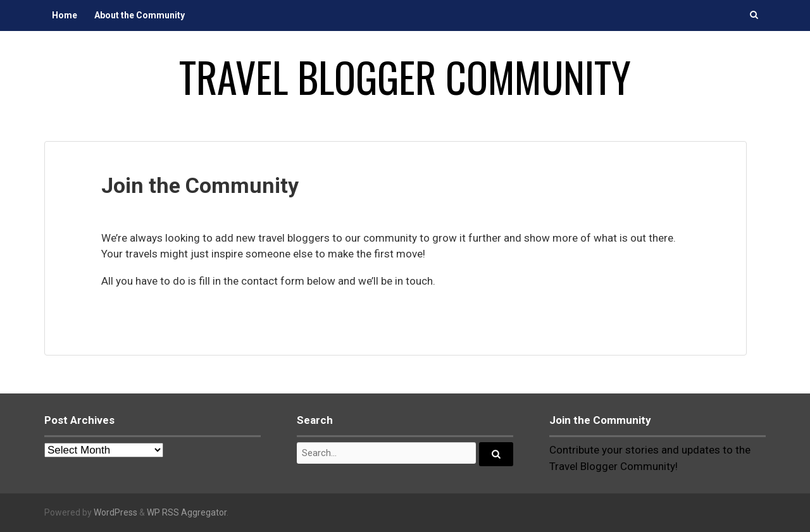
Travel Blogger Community (405, 77)
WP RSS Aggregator (187, 512)
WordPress (115, 512)
